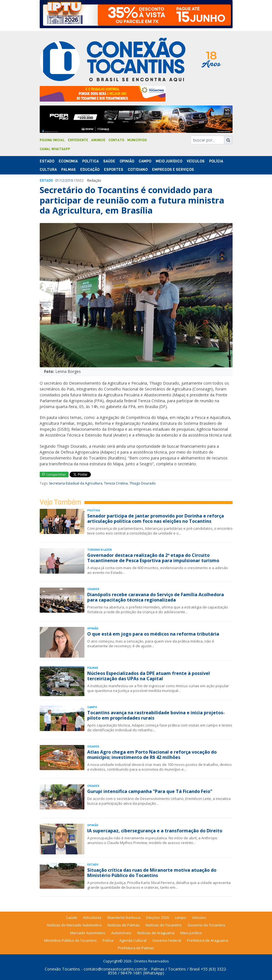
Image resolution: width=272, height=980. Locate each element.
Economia (68, 161)
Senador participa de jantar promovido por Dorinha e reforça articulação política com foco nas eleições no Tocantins (156, 518)
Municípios (137, 140)
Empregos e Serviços (173, 170)
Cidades (93, 589)
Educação (90, 170)
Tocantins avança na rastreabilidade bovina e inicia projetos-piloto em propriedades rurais (156, 715)
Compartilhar (54, 474)
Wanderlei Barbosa (124, 917)
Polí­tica (90, 161)
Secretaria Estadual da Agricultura (76, 483)
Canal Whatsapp (55, 149)
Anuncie (98, 140)
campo (180, 917)
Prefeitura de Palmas (136, 948)
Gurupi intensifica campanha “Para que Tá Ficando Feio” (150, 791)
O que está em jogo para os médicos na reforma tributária (153, 634)
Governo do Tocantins (206, 925)
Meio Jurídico (169, 161)
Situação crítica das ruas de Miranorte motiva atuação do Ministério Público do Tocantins (152, 873)
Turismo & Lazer (100, 550)
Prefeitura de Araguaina (208, 940)
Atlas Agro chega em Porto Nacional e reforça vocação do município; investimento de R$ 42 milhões (152, 755)
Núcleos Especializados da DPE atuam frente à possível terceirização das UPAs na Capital (149, 676)
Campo (145, 161)
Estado (47, 161)
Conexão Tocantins (62, 969)
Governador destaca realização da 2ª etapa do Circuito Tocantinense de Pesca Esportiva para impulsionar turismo (153, 558)
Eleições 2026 (158, 917)
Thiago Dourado (143, 483)
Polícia (108, 940)
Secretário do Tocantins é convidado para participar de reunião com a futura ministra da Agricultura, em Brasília (132, 200)
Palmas (68, 170)
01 (57, 180)
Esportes (114, 170)
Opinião (127, 161)
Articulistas (92, 917)
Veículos (196, 161)
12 (62, 180)
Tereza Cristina (116, 483)
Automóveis (121, 933)
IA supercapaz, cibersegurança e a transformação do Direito (155, 831)
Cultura (48, 170)
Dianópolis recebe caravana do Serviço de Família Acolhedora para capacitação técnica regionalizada (156, 597)
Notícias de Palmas (124, 925)
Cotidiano (138, 170)
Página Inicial (52, 140)
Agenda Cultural (133, 940)
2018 (69, 180)
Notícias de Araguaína (156, 933)
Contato (116, 140)
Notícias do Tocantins (164, 925)
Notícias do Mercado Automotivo (74, 925)
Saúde (109, 161)
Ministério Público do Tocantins (70, 940)
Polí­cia (216, 161)
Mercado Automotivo (88, 933)
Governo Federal (167, 940)
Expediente (78, 140)
